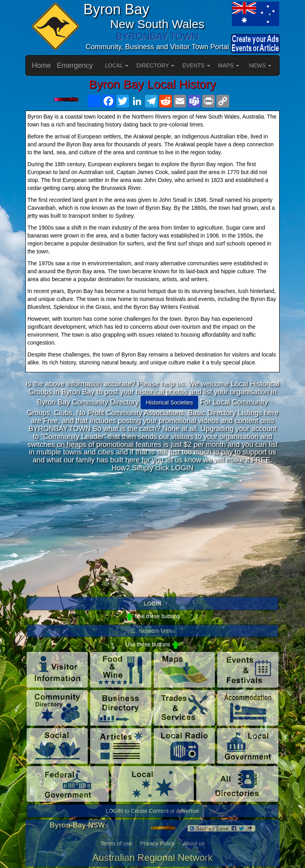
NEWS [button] (260, 65)
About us (194, 843)
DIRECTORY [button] (155, 65)
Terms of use (116, 843)
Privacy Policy (157, 843)
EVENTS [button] (196, 65)
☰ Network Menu (152, 631)
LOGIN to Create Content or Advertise (152, 811)
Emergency (75, 65)
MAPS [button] (229, 65)
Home (41, 65)
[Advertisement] (152, 538)
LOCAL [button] (117, 65)
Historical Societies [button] (169, 402)
